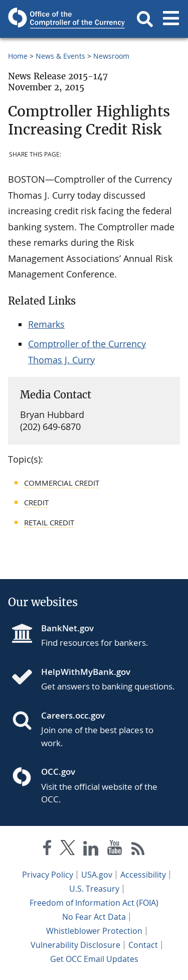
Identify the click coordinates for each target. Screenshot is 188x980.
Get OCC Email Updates (94, 959)
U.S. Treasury (94, 889)
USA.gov (97, 875)
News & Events (60, 56)
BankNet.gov (67, 628)
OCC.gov (58, 772)
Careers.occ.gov (73, 715)
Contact (143, 945)
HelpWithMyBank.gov (86, 672)
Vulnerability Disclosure (75, 945)
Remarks (46, 324)
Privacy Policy (48, 875)
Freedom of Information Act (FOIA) (94, 903)
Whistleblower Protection (94, 931)
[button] (145, 19)
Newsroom (111, 56)
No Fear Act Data (94, 917)
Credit (36, 502)
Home (18, 56)
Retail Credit (49, 522)
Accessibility (143, 875)
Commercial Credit (62, 483)
